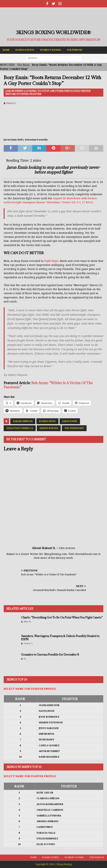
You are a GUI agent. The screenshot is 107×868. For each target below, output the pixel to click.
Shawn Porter (49, 428)
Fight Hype (51, 261)
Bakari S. (11, 103)
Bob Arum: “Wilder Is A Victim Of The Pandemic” (48, 385)
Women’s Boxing (50, 50)
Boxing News (47, 421)
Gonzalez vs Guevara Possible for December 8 (50, 655)
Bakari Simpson (23, 421)
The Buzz (23, 65)
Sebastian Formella (20, 428)
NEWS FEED (7, 65)
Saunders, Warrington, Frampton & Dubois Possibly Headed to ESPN (60, 638)
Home (6, 50)
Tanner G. (28, 644)
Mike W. (27, 622)
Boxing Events (25, 50)
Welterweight (74, 428)
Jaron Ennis (70, 421)
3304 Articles (67, 548)
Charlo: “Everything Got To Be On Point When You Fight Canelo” (62, 617)
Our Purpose (75, 50)
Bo (25, 659)
